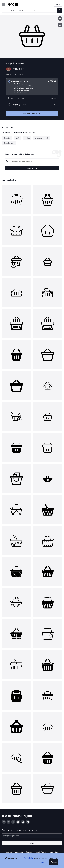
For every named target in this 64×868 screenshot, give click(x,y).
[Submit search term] (60, 10)
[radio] (32, 87)
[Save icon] (60, 18)
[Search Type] (5, 10)
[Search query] (32, 161)
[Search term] (33, 10)
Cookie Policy (29, 858)
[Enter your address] (32, 836)
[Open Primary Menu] (4, 5)
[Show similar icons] (60, 25)
